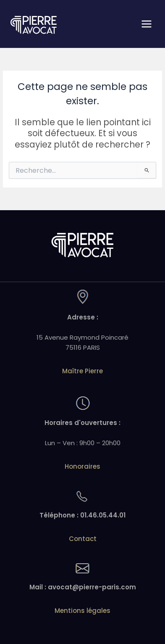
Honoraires (82, 466)
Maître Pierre (82, 371)
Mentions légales (82, 611)
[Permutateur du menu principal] (147, 24)
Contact (83, 539)
